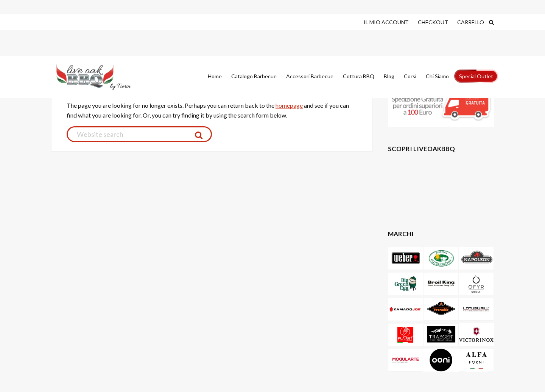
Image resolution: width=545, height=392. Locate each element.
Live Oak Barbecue (100, 77)
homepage (289, 105)
